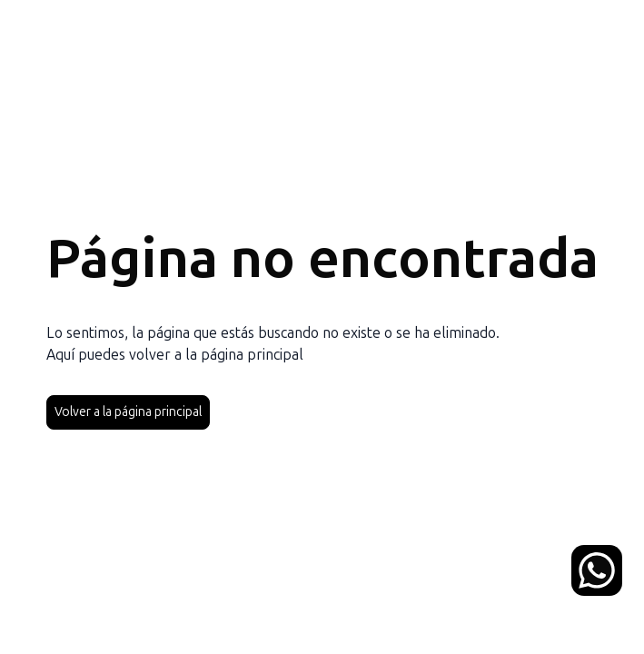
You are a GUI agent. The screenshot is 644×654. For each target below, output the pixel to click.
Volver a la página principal (128, 412)
